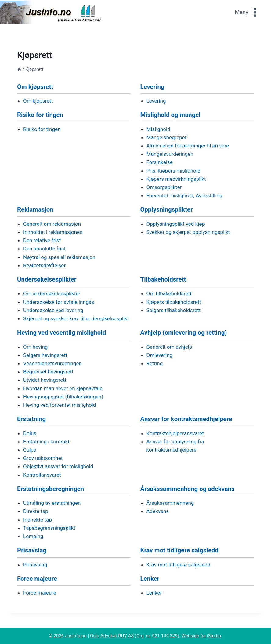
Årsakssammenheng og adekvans (188, 489)
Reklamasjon (35, 209)
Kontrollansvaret (42, 475)
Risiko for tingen (40, 115)
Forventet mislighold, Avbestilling (184, 195)
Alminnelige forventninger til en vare (188, 146)
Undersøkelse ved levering (53, 310)
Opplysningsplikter (167, 209)
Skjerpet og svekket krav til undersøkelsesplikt (76, 318)
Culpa (30, 450)
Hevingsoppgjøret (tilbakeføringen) (63, 397)
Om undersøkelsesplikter (52, 293)
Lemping (33, 536)
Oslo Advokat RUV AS (112, 636)
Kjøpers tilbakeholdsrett (174, 302)
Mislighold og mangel (170, 115)
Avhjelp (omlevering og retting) (184, 333)
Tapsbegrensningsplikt (49, 528)
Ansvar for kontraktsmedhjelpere (186, 419)
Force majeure (37, 579)
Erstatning (31, 419)
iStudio (214, 636)
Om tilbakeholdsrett (169, 293)
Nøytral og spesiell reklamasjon (59, 257)
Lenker (150, 579)
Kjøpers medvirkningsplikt (176, 179)
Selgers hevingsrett (45, 355)
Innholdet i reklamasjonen (53, 232)
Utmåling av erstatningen (52, 503)
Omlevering (160, 355)
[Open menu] (248, 12)
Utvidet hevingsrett (45, 380)
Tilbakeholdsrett (163, 279)
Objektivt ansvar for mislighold (58, 466)
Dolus (30, 433)
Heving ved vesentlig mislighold (61, 333)
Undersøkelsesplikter (47, 279)
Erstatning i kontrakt (46, 442)
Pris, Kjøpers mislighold (173, 171)
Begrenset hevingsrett (48, 372)
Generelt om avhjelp (169, 347)
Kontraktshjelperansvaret (175, 433)
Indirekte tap (38, 520)
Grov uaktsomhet (43, 458)
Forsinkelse (160, 162)
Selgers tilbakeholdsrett (174, 310)
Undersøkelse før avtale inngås (59, 302)
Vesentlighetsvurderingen (52, 363)
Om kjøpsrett (35, 87)
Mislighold (158, 129)
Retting (155, 363)
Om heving (35, 347)
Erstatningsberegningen (51, 489)
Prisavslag (32, 550)
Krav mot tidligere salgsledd (179, 550)
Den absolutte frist (44, 249)
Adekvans (158, 511)
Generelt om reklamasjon (52, 224)
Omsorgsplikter (164, 187)
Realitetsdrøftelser (44, 265)
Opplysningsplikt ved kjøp (176, 224)
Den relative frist (42, 240)
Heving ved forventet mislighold (60, 405)
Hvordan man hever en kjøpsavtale (63, 388)
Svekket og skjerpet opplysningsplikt (188, 232)
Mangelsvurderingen (170, 154)
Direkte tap (36, 511)
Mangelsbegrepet (167, 137)
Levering (152, 87)
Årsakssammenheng (170, 503)
